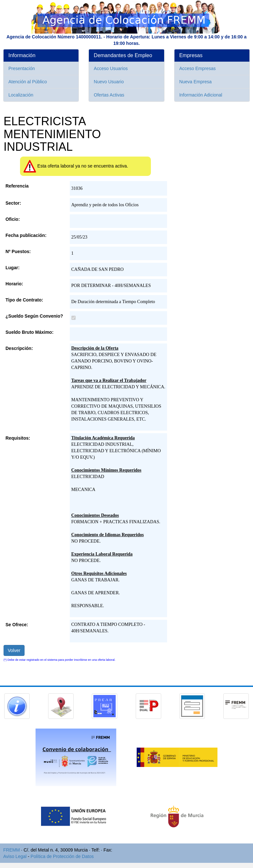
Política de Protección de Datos (62, 856)
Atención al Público (28, 82)
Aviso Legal (15, 856)
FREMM (11, 850)
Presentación (22, 68)
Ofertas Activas (109, 95)
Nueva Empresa (195, 82)
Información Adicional (201, 95)
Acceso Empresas (198, 68)
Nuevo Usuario (109, 82)
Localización (21, 95)
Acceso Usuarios (111, 68)
